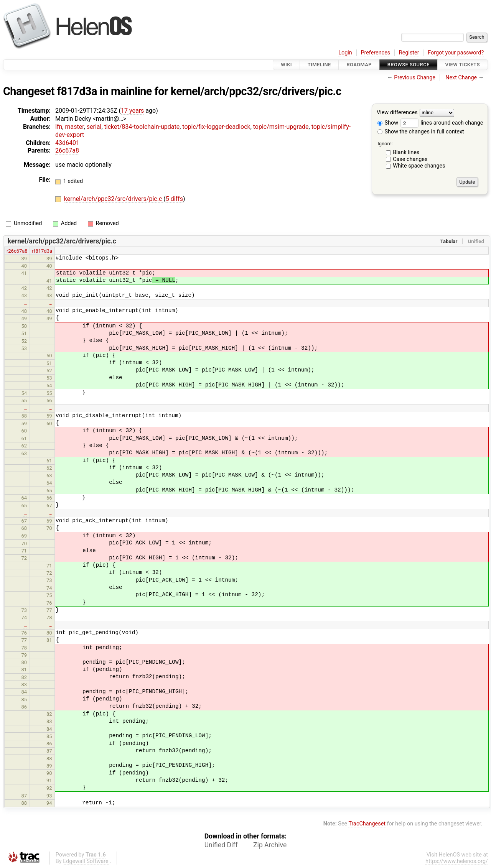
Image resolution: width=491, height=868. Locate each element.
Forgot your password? (456, 53)
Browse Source (409, 65)
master (74, 127)
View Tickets (463, 65)
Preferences (375, 53)
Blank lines (406, 152)
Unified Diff (221, 845)
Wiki (286, 65)
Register (409, 53)
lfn (59, 127)
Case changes (410, 159)
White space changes (419, 166)
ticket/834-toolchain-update (142, 127)
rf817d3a (42, 251)
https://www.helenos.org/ (457, 861)
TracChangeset (367, 824)
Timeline (319, 65)
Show (388, 123)
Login (345, 53)
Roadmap (359, 65)
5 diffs (174, 199)
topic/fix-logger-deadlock (216, 127)
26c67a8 (67, 150)
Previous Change (415, 78)
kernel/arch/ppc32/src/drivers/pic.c (256, 91)
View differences (397, 113)
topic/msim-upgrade (281, 127)
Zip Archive (270, 845)
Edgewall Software (86, 861)
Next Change (461, 78)
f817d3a (77, 91)
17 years (132, 111)
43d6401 (67, 143)
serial (94, 127)
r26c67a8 (17, 251)
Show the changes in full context (421, 132)
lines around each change (442, 123)
